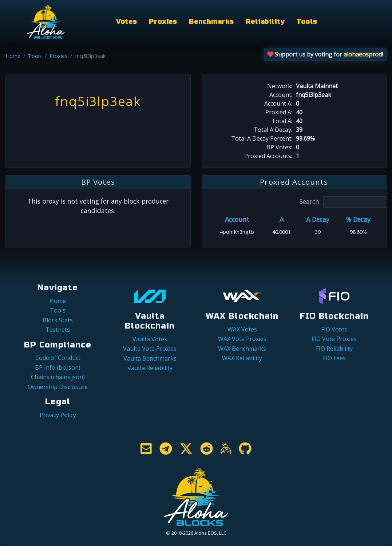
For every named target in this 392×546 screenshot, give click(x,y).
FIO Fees (334, 358)
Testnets (58, 330)
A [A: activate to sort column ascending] (282, 219)
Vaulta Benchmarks (150, 358)
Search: (343, 202)
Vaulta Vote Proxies (150, 349)
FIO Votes (334, 329)
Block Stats (58, 320)
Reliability (265, 22)
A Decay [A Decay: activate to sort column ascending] (318, 219)
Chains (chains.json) (58, 377)
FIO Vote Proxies (334, 339)
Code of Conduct (58, 358)
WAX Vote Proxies (242, 339)
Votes (127, 22)
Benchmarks (211, 22)
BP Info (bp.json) (58, 368)
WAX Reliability (242, 358)
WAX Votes (242, 329)
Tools (307, 22)
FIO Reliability (334, 349)
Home (13, 56)
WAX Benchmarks (242, 349)
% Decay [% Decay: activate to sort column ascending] (358, 219)
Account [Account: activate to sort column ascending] (237, 219)
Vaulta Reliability (150, 368)
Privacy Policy (58, 415)
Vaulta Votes (150, 339)
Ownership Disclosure (58, 387)
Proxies (163, 22)
